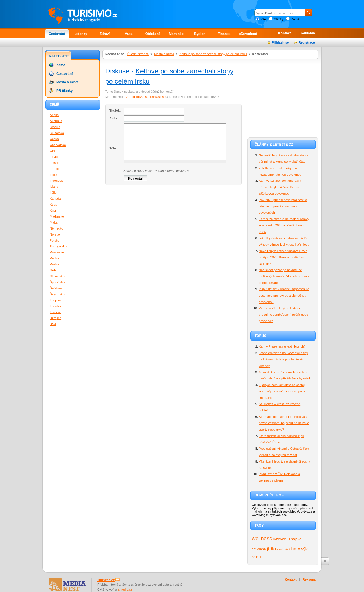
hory (296, 549)
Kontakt (285, 33)
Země (295, 19)
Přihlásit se (280, 42)
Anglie (54, 115)
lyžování (280, 539)
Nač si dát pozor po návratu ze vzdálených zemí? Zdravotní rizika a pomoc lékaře (284, 276)
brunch (257, 557)
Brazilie (55, 127)
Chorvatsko (58, 145)
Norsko (55, 234)
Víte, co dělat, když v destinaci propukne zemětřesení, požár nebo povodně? (284, 314)
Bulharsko (57, 133)
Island (54, 187)
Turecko (55, 312)
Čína (53, 151)
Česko (54, 139)
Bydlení (200, 34)
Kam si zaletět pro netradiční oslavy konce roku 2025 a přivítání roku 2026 (284, 225)
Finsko (54, 163)
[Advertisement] (283, 97)
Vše (263, 19)
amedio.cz (125, 589)
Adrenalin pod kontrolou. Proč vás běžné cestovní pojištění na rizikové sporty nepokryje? (284, 423)
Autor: (114, 118)
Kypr (53, 211)
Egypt (54, 157)
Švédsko (56, 288)
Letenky (81, 34)
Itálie (53, 193)
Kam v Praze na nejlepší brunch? (282, 346)
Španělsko (57, 282)
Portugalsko (58, 246)
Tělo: (113, 148)
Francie (55, 169)
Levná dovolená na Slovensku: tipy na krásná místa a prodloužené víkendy (283, 359)
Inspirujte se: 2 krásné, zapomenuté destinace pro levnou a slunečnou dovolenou (284, 295)
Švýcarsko (57, 294)
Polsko (55, 240)
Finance (224, 34)
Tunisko (55, 306)
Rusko (54, 264)
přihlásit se (158, 97)
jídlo (272, 549)
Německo (56, 228)
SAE (53, 270)
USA (53, 324)
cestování (284, 549)
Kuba (53, 205)
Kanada (55, 199)
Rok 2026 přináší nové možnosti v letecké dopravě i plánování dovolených (283, 206)
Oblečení (153, 34)
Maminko (176, 34)
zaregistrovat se (137, 97)
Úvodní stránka (138, 54)
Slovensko (57, 276)
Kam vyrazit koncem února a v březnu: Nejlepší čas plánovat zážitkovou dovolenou (280, 187)
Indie (53, 175)
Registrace (307, 42)
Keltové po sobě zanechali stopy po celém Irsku (213, 54)
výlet (305, 549)
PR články (64, 91)
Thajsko (295, 539)
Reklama (308, 33)
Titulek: (115, 110)
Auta (129, 34)
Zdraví (105, 34)
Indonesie (57, 181)
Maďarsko (57, 216)
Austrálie (56, 121)
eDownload (248, 34)
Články (279, 19)
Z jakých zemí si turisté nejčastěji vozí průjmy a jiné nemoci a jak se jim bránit (283, 391)
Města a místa (164, 54)
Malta (54, 222)
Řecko (54, 258)
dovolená (259, 549)
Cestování (57, 34)
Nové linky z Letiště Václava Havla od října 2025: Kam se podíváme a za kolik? (283, 257)
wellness (262, 538)
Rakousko (57, 252)
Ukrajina (56, 318)
